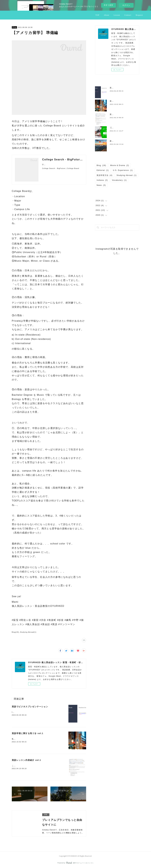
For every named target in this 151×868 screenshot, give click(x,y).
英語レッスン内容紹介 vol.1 (26, 760)
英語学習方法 (104, 175)
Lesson (117, 15)
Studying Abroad (127, 175)
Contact (128, 15)
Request (139, 15)
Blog (14, 27)
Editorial (103, 170)
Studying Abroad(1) (28, 632)
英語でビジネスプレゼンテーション (30, 707)
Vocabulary (119, 180)
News (101, 185)
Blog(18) (15, 632)
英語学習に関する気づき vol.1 (28, 733)
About (107, 15)
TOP (97, 15)
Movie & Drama (120, 165)
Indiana (102, 180)
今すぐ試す (108, 5)
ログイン (126, 5)
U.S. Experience (123, 170)
